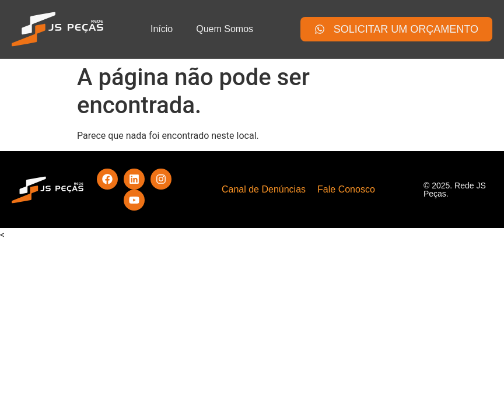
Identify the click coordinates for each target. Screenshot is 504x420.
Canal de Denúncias (264, 189)
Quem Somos (225, 29)
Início (162, 29)
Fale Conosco (346, 189)
